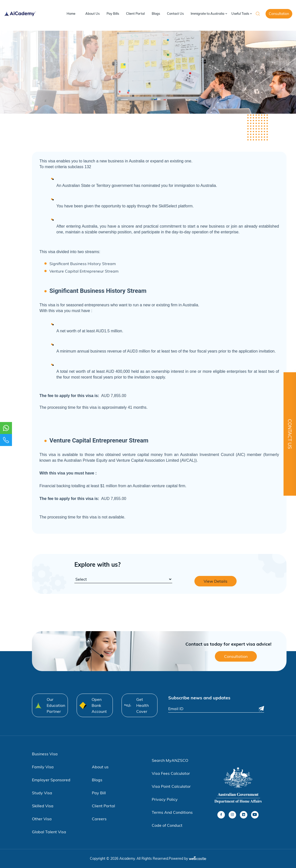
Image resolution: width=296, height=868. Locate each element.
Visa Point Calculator (171, 786)
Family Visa (43, 767)
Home (71, 13)
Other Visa (42, 819)
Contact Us (175, 13)
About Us (92, 13)
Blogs (156, 13)
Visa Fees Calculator (171, 773)
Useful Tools (240, 13)
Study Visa (42, 793)
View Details (216, 581)
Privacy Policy (165, 799)
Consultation (279, 14)
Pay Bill (99, 793)
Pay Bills (113, 13)
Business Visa (45, 754)
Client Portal (135, 13)
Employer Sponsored (51, 780)
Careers (99, 819)
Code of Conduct (167, 825)
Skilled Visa (43, 806)
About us (100, 767)
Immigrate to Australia (208, 13)
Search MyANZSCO (170, 760)
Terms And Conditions (172, 812)
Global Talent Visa (49, 832)
